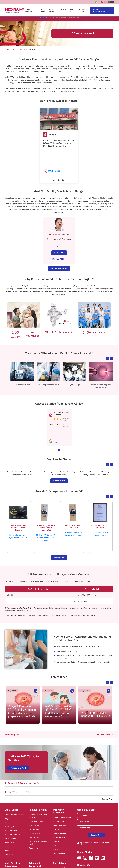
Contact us (85, 11)
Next (112, 359)
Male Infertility (59, 837)
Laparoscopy (34, 837)
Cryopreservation (22, 385)
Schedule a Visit (18, 768)
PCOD (55, 845)
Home (7, 50)
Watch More (59, 481)
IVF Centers (42, 11)
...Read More (66, 426)
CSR (79, 9)
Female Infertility (60, 825)
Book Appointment (99, 10)
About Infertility (52, 11)
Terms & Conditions (12, 838)
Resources (64, 9)
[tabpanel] (22, 374)
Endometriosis (59, 821)
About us (72, 11)
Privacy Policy (10, 842)
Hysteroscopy (75, 385)
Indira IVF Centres (12, 830)
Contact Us (9, 854)
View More (59, 557)
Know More (59, 259)
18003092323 (107, 2)
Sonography (33, 848)
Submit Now (97, 835)
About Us (8, 850)
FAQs (7, 822)
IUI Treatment (34, 829)
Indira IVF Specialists (13, 834)
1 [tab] (59, 450)
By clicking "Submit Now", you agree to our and (95, 843)
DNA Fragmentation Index (48, 385)
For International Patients (15, 815)
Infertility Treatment (28, 11)
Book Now (59, 253)
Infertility (57, 829)
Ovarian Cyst (58, 841)
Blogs (7, 819)
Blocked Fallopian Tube (62, 817)
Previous (107, 359)
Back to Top (108, 799)
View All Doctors (59, 269)
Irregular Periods (59, 833)
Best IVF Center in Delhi (20, 50)
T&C (83, 844)
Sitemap (8, 846)
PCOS (55, 849)
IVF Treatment (34, 833)
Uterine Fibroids (59, 853)
